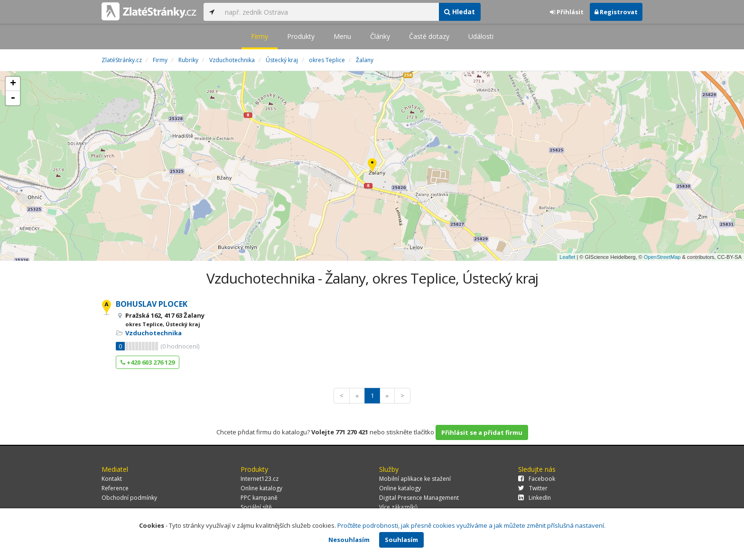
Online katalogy (261, 488)
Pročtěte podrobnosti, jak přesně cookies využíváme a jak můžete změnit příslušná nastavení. (471, 525)
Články (380, 36)
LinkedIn (535, 498)
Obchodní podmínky (129, 498)
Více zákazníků (398, 507)
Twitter (533, 488)
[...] (329, 12)
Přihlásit (567, 12)
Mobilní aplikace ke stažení (415, 479)
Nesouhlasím (349, 540)
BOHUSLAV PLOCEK (152, 304)
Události (481, 36)
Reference (115, 488)
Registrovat (616, 12)
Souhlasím (401, 540)
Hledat (460, 12)
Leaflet (567, 257)
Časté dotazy (429, 36)
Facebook (537, 479)
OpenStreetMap (662, 257)
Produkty (301, 36)
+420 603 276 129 (148, 362)
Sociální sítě (256, 507)
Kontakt (112, 479)
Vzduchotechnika (153, 333)
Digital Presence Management (419, 498)
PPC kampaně (259, 498)
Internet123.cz (260, 479)
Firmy (260, 36)
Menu (342, 36)
